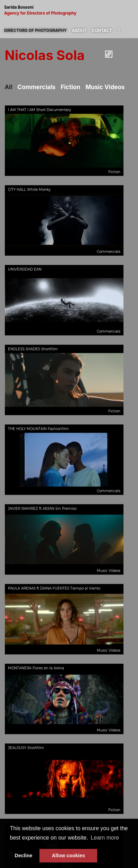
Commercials (37, 87)
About (79, 31)
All (9, 87)
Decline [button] (23, 856)
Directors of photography (35, 31)
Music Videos (105, 87)
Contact (102, 31)
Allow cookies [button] (68, 856)
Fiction (70, 87)
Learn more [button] (105, 838)
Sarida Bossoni (69, 11)
